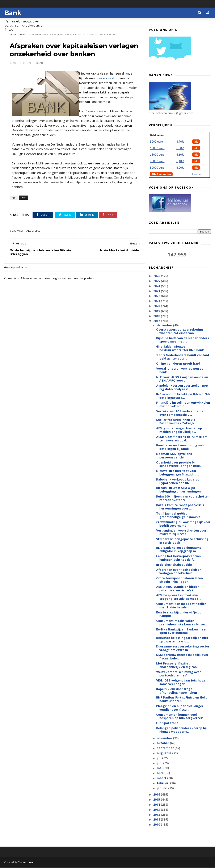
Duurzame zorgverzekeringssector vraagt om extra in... (183, 648)
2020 (157, 306)
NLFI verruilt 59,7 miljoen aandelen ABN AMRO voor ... (182, 379)
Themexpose (26, 863)
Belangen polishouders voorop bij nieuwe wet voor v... (181, 730)
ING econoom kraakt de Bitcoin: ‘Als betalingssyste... (183, 396)
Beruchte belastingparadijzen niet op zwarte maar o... (182, 640)
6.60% (180, 155)
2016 (157, 795)
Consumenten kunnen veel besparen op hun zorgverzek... (181, 717)
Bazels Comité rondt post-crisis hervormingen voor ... (180, 507)
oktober (163, 743)
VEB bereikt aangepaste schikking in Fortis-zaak (182, 541)
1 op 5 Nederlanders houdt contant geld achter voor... (183, 357)
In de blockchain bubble (174, 565)
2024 (157, 286)
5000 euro (157, 142)
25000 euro (157, 161)
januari (163, 788)
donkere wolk (105, 79)
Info (196, 142)
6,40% (180, 161)
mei (160, 768)
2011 (157, 820)
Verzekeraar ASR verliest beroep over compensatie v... (181, 413)
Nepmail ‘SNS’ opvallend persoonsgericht (174, 456)
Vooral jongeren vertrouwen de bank (180, 370)
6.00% (180, 148)
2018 (157, 316)
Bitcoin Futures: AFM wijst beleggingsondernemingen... (180, 490)
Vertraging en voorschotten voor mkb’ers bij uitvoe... (181, 532)
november (165, 738)
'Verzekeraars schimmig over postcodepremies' (178, 674)
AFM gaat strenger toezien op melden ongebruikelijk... (179, 430)
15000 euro (157, 155)
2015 (157, 800)
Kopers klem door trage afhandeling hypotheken (177, 691)
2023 (157, 291)
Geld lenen (157, 135)
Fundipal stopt (167, 723)
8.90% (180, 142)
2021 (157, 301)
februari (163, 783)
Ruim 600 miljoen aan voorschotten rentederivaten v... (183, 498)
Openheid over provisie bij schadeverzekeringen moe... (179, 464)
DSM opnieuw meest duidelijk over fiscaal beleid (182, 657)
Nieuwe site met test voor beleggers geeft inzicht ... (178, 473)
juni (160, 763)
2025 (157, 281)
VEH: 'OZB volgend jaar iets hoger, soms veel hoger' (182, 682)
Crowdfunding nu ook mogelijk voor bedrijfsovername (183, 524)
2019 (157, 311)
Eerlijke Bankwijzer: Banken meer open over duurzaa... (181, 631)
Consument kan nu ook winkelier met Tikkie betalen (181, 606)
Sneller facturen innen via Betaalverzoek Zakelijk (176, 422)
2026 (157, 276)
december (165, 325)
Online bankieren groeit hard (178, 364)
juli (159, 758)
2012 (157, 815)
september (166, 748)
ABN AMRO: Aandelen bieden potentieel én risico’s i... (178, 589)
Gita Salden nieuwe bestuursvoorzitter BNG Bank (180, 348)
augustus (165, 753)
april (161, 773)
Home (13, 35)
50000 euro (157, 168)
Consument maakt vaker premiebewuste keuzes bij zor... (182, 623)
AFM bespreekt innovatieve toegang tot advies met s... (179, 597)
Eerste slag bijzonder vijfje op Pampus (179, 614)
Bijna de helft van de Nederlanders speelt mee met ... (183, 340)
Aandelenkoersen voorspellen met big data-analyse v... (182, 387)
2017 (157, 321)
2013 (157, 810)
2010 (157, 825)
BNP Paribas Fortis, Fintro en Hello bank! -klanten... (182, 699)
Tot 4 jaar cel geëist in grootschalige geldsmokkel (179, 515)
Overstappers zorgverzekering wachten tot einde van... (180, 331)
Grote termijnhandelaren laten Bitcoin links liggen (180, 580)
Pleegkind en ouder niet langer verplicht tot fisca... (180, 708)
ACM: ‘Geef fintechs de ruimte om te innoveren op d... (182, 439)
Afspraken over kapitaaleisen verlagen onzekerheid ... (179, 572)
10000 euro (157, 148)
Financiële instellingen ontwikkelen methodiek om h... (183, 404)
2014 (157, 805)
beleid (24, 35)
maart (162, 778)
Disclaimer (197, 174)
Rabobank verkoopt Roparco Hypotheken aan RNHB (178, 481)
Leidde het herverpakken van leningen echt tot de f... (178, 558)
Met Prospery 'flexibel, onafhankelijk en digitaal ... (179, 665)
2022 (157, 296)
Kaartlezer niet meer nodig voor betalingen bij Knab (181, 447)
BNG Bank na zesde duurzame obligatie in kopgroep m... (179, 550)
